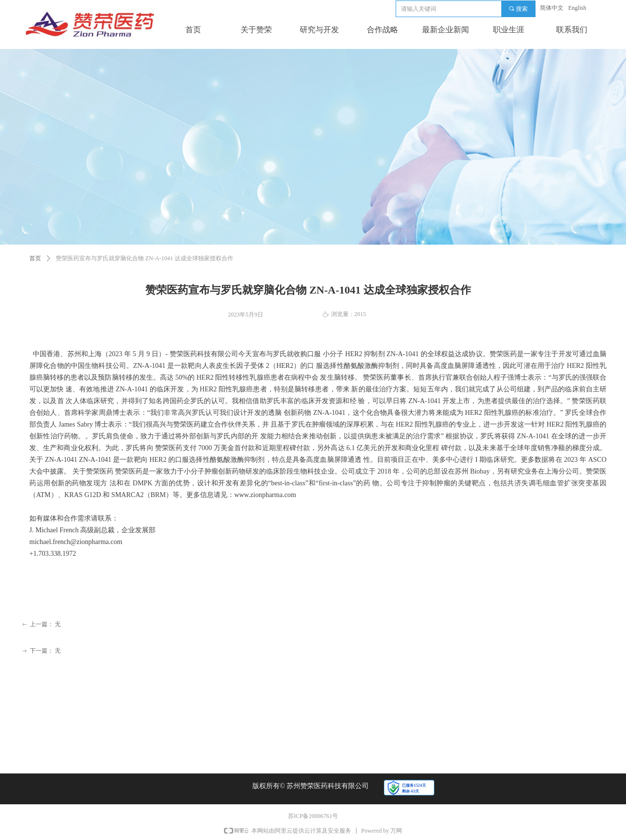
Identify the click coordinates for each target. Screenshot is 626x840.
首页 (35, 258)
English (577, 8)
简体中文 (552, 8)
